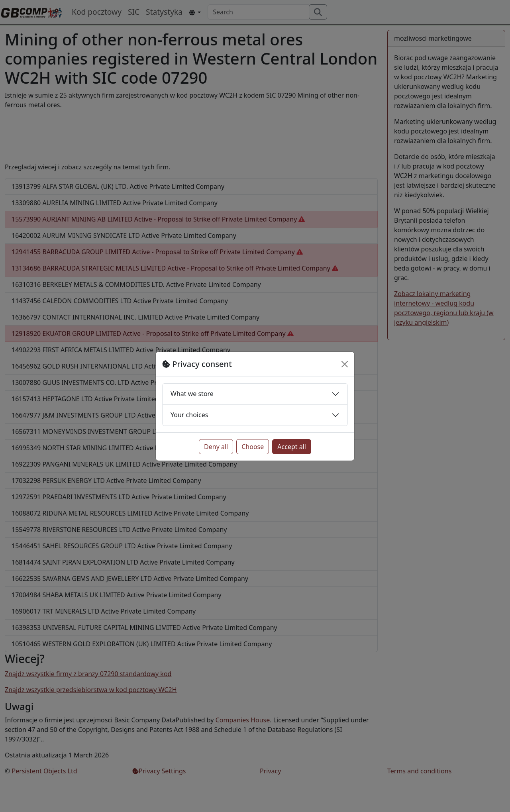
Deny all (216, 447)
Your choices (189, 415)
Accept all (292, 447)
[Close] (345, 364)
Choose (253, 447)
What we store (192, 394)
